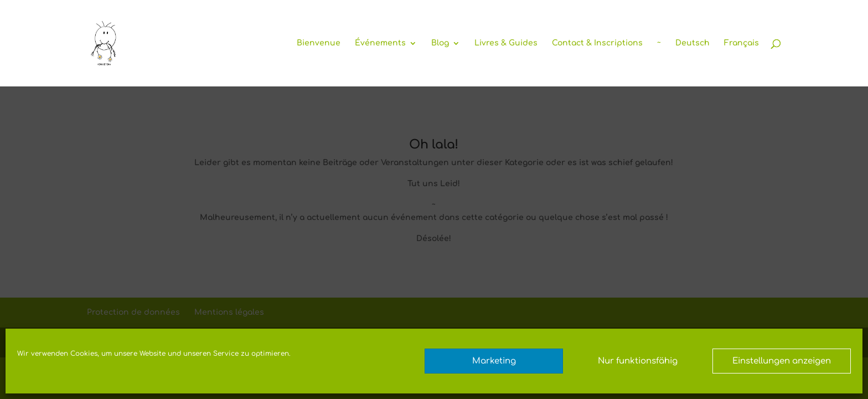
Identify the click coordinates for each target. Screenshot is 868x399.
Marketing (494, 361)
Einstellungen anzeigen (782, 361)
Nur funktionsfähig (638, 361)
